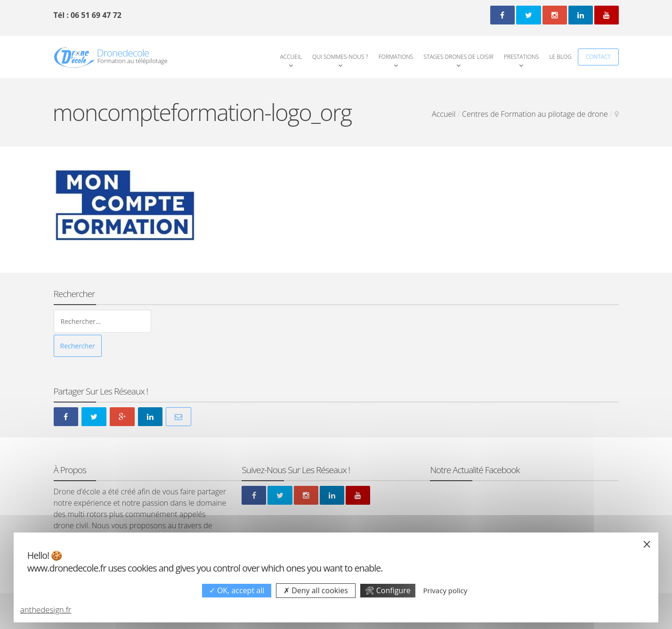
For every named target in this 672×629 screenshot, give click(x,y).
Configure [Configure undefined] (388, 590)
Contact (598, 57)
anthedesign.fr (46, 609)
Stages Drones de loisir (459, 57)
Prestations (522, 57)
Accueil (291, 57)
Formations (396, 57)
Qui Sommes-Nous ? (340, 57)
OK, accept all (237, 590)
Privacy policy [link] (445, 590)
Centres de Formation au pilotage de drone (535, 114)
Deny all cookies (316, 590)
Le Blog (560, 57)
